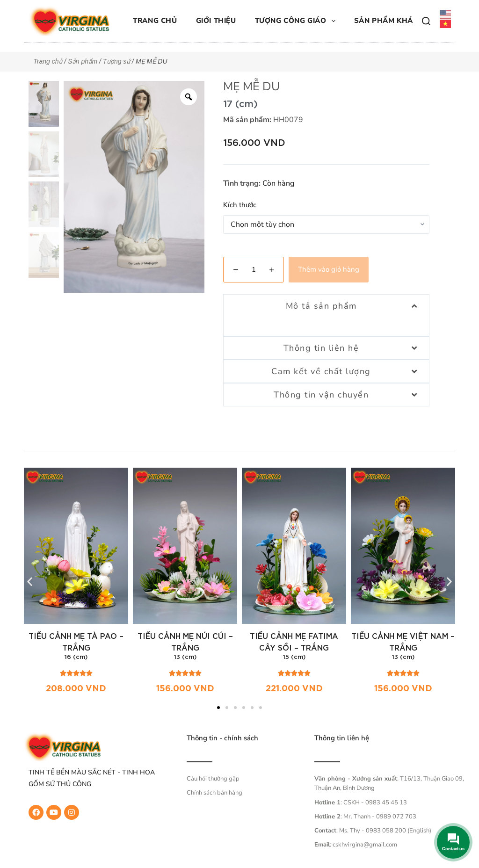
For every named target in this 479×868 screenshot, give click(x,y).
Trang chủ (155, 21)
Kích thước (240, 205)
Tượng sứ (117, 61)
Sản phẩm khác (386, 21)
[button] (30, 582)
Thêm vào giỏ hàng (329, 269)
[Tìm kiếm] (426, 21)
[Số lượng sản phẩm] (254, 270)
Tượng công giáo (297, 21)
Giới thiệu (216, 21)
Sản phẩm (83, 61)
